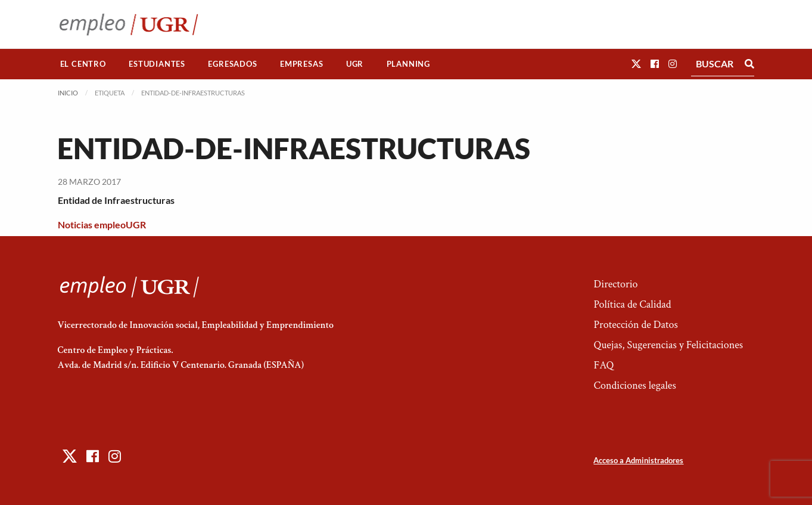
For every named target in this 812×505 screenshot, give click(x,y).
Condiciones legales (634, 385)
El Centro (83, 64)
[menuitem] (83, 64)
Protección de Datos (635, 325)
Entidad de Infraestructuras (116, 200)
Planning (408, 64)
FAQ (603, 365)
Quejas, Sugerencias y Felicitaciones (668, 345)
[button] (636, 63)
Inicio (68, 93)
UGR (355, 64)
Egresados (232, 64)
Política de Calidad (632, 304)
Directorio (615, 284)
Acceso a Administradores (638, 460)
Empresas (301, 64)
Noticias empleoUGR (102, 224)
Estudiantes (157, 64)
